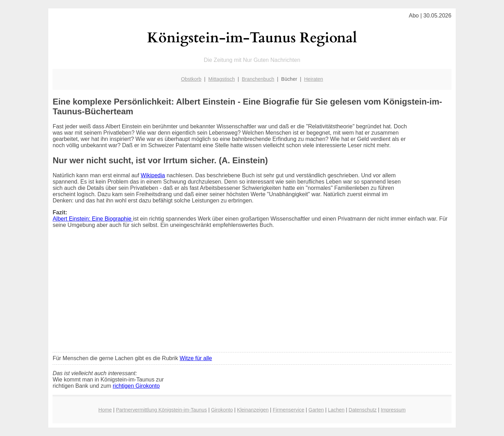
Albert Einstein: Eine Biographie (93, 219)
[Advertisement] (252, 295)
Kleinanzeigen (253, 410)
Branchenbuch (258, 79)
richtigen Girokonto (136, 386)
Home (105, 410)
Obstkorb (191, 79)
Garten (316, 410)
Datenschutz (363, 410)
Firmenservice (288, 410)
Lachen (336, 410)
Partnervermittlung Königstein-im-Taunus (161, 410)
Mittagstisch (222, 79)
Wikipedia (153, 175)
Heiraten (314, 79)
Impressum (393, 410)
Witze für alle (196, 358)
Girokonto (222, 410)
